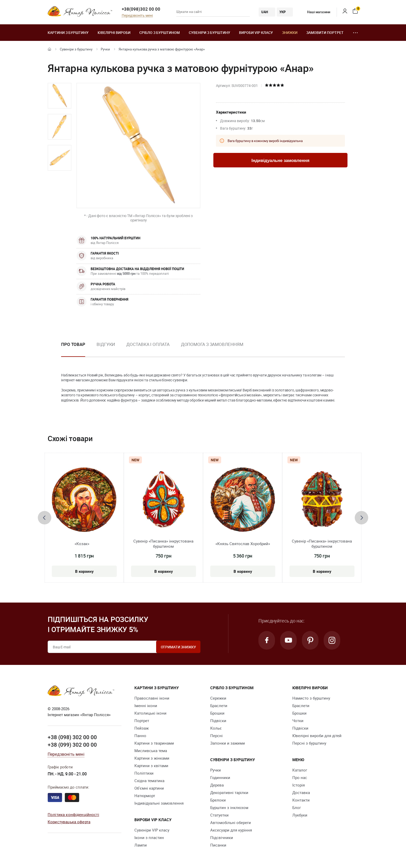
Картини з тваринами (154, 743)
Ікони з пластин (149, 837)
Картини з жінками (152, 758)
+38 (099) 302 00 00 (72, 745)
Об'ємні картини (149, 788)
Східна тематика (149, 781)
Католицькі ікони (150, 713)
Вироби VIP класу (256, 32)
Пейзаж (142, 728)
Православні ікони (152, 698)
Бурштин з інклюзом (229, 807)
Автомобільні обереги (231, 822)
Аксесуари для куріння (231, 830)
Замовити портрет (325, 32)
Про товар (73, 344)
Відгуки (106, 344)
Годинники (220, 777)
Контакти (301, 800)
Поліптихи (144, 773)
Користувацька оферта (69, 822)
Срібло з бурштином (160, 32)
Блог (297, 807)
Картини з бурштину (68, 32)
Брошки (217, 713)
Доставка (301, 792)
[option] (60, 96)
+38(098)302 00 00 (141, 9)
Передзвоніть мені (137, 16)
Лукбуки (300, 815)
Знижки (290, 32)
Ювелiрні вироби (114, 32)
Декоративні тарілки (229, 792)
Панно (140, 736)
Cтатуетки (219, 815)
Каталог (300, 770)
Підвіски (218, 721)
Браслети (219, 706)
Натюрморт (145, 796)
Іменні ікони (146, 706)
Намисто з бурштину (311, 698)
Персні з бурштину (309, 743)
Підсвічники (222, 837)
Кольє (216, 728)
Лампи (141, 845)
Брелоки (218, 800)
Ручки (105, 49)
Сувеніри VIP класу (152, 830)
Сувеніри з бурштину (209, 32)
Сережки (218, 698)
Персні (216, 736)
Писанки (218, 845)
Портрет (142, 721)
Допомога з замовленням (212, 344)
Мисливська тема (151, 751)
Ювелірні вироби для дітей (317, 736)
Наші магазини (315, 12)
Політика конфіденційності (73, 814)
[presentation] (45, 518)
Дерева (217, 785)
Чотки (298, 721)
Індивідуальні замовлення (159, 803)
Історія (299, 785)
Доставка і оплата (148, 344)
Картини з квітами (151, 766)
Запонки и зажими (228, 743)
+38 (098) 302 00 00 (72, 737)
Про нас (300, 777)
